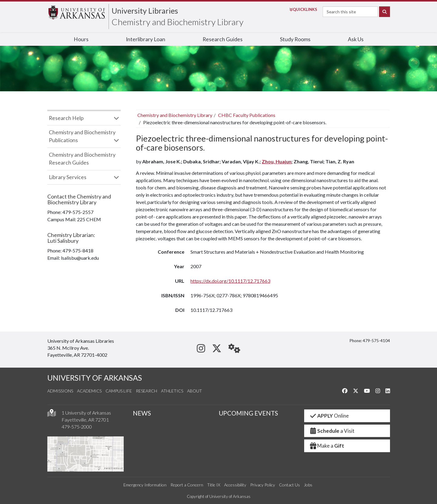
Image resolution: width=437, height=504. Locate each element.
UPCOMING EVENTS (248, 413)
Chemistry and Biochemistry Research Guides (82, 159)
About (195, 391)
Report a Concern (187, 485)
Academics (89, 391)
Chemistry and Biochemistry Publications (82, 136)
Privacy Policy (263, 485)
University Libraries (145, 11)
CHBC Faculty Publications (247, 115)
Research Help (66, 118)
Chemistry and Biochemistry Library (178, 22)
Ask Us (356, 39)
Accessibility (235, 485)
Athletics (172, 391)
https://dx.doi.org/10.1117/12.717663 (230, 281)
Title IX (214, 485)
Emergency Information (145, 485)
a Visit (332, 431)
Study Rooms (295, 39)
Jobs (308, 485)
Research (146, 391)
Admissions (60, 391)
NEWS (142, 413)
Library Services (68, 177)
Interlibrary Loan (146, 39)
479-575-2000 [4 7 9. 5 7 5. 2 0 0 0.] (77, 427)
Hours (81, 39)
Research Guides (223, 39)
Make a (327, 446)
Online (329, 416)
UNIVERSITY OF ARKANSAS (95, 378)
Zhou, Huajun (277, 161)
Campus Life (119, 391)
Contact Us (289, 485)
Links (303, 9)
